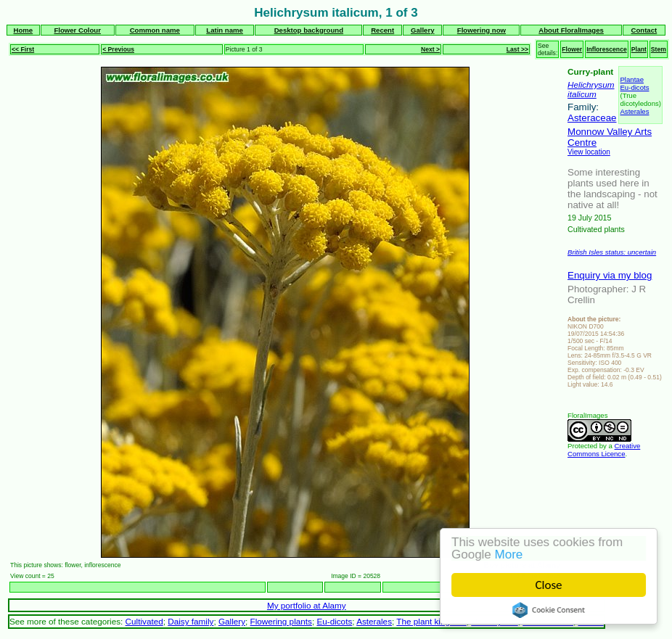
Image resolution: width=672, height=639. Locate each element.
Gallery (423, 30)
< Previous (118, 49)
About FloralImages (571, 30)
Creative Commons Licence (604, 450)
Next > (430, 49)
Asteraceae (592, 118)
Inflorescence (607, 49)
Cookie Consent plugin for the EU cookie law (549, 610)
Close (549, 585)
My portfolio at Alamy (307, 605)
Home (24, 30)
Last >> (517, 49)
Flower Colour (77, 30)
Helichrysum (591, 84)
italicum (582, 94)
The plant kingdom (431, 621)
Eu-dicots (634, 87)
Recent (382, 30)
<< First (23, 49)
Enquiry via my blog (610, 275)
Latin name (225, 30)
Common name (155, 30)
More (509, 555)
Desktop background (309, 30)
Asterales (634, 111)
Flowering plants (281, 621)
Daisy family (190, 621)
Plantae (632, 79)
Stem (659, 49)
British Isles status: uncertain (612, 252)
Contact (644, 30)
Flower (572, 49)
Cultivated (144, 621)
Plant (639, 49)
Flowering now (482, 30)
